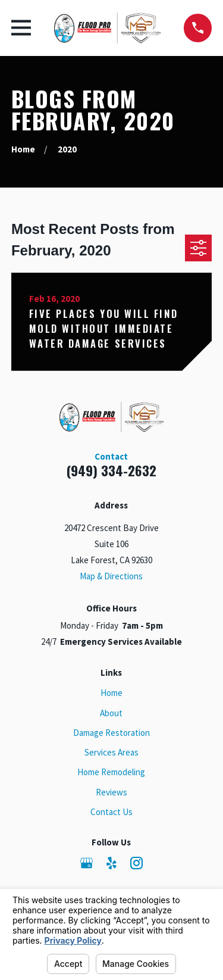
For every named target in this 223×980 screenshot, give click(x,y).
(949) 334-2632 (111, 470)
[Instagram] (136, 863)
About (111, 713)
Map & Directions (111, 576)
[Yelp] (111, 863)
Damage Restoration (111, 733)
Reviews (111, 792)
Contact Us (111, 812)
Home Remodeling (111, 772)
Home (111, 693)
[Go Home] (23, 149)
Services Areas (111, 752)
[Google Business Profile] (87, 863)
